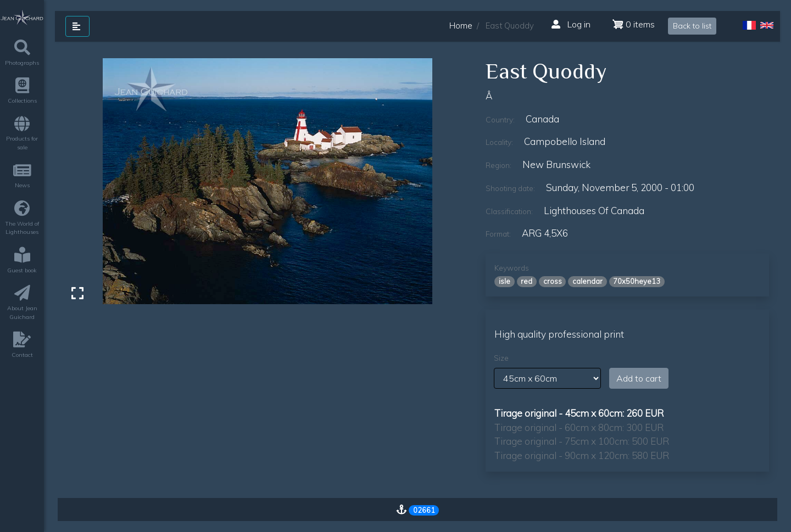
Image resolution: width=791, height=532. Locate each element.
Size (501, 358)
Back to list (692, 26)
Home (461, 26)
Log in (571, 24)
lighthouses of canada (594, 211)
